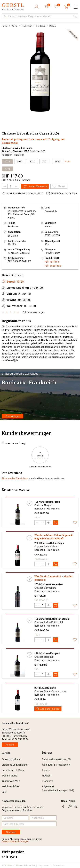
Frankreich (27, 26)
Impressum (44, 865)
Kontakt (10, 745)
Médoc (53, 26)
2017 (20, 161)
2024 (55, 133)
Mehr (68, 161)
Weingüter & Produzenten (56, 765)
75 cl (7, 169)
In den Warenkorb (35, 186)
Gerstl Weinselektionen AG (56, 759)
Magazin (47, 775)
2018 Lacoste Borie (45, 688)
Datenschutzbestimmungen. (15, 841)
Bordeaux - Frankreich (47, 508)
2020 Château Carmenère (49, 584)
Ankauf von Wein (11, 781)
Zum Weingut (13, 416)
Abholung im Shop (48, 709)
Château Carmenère (45, 588)
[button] (75, 16)
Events (46, 770)
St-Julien (13, 236)
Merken (59, 186)
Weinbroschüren (11, 786)
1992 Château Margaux (47, 653)
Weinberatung (9, 775)
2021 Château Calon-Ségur (49, 543)
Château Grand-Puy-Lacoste (50, 691)
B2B (4, 792)
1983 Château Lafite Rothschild (52, 619)
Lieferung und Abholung (15, 765)
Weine (14, 26)
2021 (45, 161)
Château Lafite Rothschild (49, 622)
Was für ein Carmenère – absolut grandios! (53, 578)
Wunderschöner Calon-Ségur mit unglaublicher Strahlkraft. (54, 537)
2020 (32, 161)
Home (5, 26)
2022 (58, 161)
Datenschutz (59, 865)
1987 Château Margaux (47, 502)
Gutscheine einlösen (13, 770)
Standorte (47, 781)
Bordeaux (41, 26)
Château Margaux (44, 505)
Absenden (11, 832)
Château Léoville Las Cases (17, 148)
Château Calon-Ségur (46, 546)
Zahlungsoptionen (11, 759)
